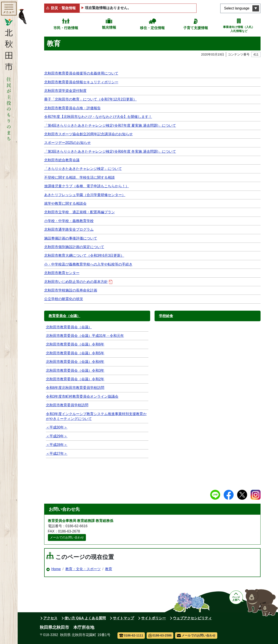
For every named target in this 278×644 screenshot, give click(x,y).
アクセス (50, 618)
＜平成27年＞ (57, 454)
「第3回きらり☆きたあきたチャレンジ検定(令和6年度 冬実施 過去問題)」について (110, 151)
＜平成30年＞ (57, 427)
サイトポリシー (153, 618)
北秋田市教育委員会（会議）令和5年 (75, 353)
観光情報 (109, 27)
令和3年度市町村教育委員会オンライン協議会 (82, 396)
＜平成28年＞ (57, 445)
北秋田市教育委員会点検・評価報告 (72, 108)
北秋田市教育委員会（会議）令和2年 (75, 379)
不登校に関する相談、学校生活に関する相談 (79, 177)
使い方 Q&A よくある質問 (85, 618)
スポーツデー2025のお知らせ (68, 143)
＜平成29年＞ (57, 436)
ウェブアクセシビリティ (192, 618)
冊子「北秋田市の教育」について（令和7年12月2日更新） (91, 99)
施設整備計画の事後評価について (71, 238)
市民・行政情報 (66, 28)
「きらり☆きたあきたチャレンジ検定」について (83, 169)
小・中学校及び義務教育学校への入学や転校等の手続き (88, 264)
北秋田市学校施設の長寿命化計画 (71, 290)
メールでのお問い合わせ (67, 537)
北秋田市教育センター (62, 273)
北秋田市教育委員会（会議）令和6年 (75, 344)
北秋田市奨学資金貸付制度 (65, 91)
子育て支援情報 (196, 28)
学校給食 (166, 316)
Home (56, 569)
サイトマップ (123, 618)
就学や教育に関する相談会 (65, 203)
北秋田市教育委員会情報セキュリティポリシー (81, 82)
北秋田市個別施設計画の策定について (74, 247)
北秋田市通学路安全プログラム (69, 229)
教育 (109, 569)
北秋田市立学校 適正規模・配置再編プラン (79, 212)
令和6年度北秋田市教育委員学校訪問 (75, 388)
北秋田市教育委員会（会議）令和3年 (75, 370)
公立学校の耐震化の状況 (64, 299)
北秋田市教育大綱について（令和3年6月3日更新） (84, 255)
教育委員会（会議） (64, 316)
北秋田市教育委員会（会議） (69, 327)
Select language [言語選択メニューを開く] (237, 8)
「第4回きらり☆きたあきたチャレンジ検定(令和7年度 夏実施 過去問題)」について (110, 125)
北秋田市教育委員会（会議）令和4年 (75, 362)
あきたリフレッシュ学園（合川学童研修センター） (85, 195)
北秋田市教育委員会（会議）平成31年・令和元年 (85, 336)
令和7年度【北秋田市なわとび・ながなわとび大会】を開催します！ (98, 117)
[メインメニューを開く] (9, 9)
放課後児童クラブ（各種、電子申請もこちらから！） (87, 186)
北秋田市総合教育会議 (62, 160)
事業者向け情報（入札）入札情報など (239, 29)
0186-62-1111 (131, 635)
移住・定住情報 (152, 28)
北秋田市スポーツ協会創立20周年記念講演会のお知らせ (89, 134)
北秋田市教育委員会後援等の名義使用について (81, 73)
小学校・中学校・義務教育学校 (69, 221)
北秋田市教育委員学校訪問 (67, 405)
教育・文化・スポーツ (83, 569)
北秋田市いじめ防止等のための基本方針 (78, 282)
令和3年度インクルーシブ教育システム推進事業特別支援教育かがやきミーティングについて (96, 416)
